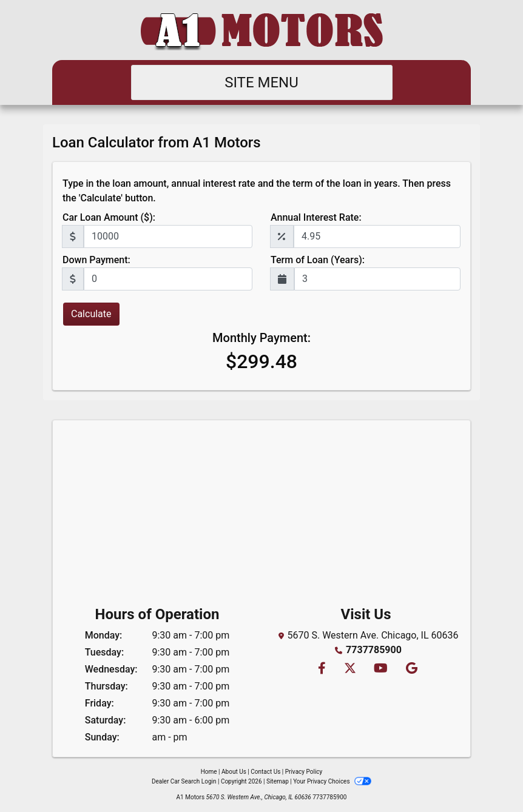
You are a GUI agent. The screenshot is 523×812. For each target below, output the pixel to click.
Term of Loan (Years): (318, 260)
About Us (234, 772)
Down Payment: (96, 260)
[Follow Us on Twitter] (349, 669)
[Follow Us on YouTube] (380, 669)
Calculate (91, 314)
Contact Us (265, 772)
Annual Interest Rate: (316, 217)
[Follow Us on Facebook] (321, 669)
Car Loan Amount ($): (109, 217)
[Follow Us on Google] (410, 669)
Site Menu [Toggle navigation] (261, 82)
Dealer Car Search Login (184, 781)
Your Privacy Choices (332, 781)
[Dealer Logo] (261, 30)
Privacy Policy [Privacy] (304, 772)
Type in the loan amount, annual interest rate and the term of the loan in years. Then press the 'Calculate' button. (257, 191)
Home (209, 772)
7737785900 (374, 650)
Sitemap (278, 781)
